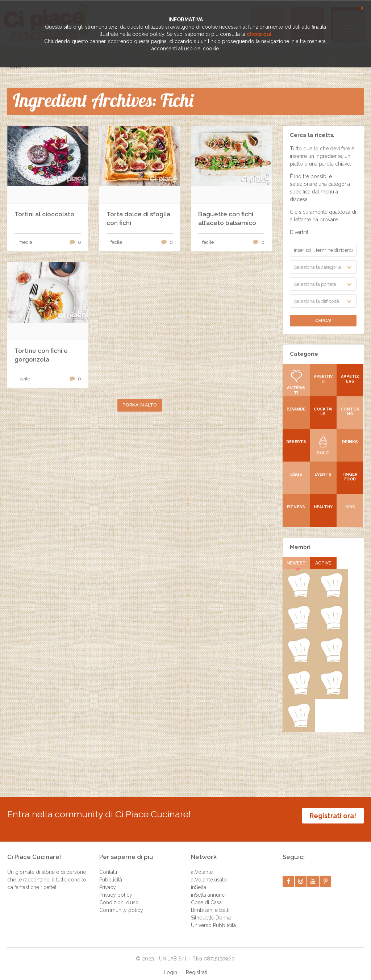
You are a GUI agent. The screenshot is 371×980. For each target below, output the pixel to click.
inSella (199, 880)
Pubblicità (111, 872)
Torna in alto (140, 405)
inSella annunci (208, 888)
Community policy (121, 903)
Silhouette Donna (211, 910)
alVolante (202, 865)
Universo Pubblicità (213, 918)
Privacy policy (116, 888)
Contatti (108, 865)
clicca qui (259, 34)
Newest (296, 563)
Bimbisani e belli (210, 903)
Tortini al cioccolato (44, 214)
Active (323, 563)
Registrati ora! (333, 816)
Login (170, 965)
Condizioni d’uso (119, 895)
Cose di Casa (206, 895)
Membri (300, 547)
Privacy (108, 880)
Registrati (197, 965)
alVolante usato (209, 872)
